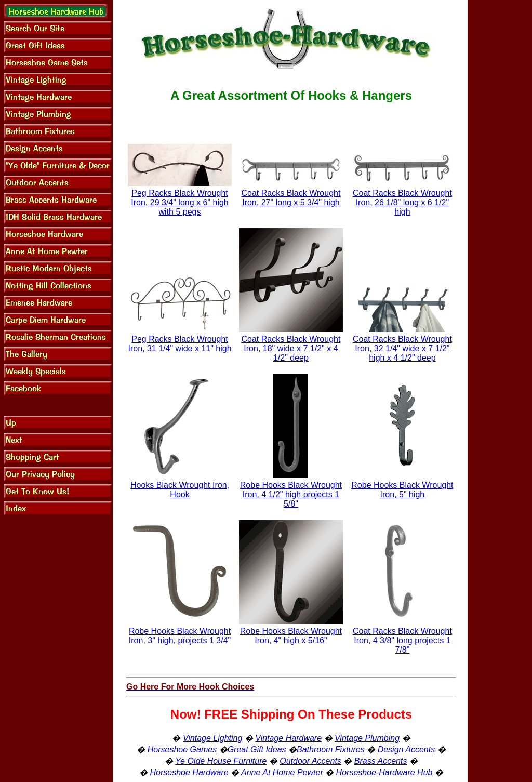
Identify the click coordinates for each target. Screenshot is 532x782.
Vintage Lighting (212, 738)
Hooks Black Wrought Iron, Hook (180, 490)
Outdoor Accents (310, 761)
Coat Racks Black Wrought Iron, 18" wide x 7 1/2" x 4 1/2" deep (291, 348)
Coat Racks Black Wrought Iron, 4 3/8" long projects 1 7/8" (402, 640)
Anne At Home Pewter (282, 772)
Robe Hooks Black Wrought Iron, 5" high (402, 490)
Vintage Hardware (288, 738)
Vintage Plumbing (367, 738)
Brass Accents (381, 761)
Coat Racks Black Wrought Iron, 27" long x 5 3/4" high (291, 198)
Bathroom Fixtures (331, 750)
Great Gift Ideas (257, 750)
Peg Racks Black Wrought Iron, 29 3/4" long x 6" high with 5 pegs (179, 202)
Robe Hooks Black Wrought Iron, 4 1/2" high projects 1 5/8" (291, 494)
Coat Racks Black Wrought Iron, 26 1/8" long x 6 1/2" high (402, 202)
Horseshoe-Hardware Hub (384, 772)
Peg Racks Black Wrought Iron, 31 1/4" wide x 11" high (180, 344)
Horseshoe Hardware (189, 772)
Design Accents (407, 750)
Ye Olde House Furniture (221, 761)
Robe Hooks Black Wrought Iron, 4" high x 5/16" (291, 636)
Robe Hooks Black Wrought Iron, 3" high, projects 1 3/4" (180, 636)
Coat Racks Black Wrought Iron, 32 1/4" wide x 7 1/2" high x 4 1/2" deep (402, 348)
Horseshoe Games (182, 750)
